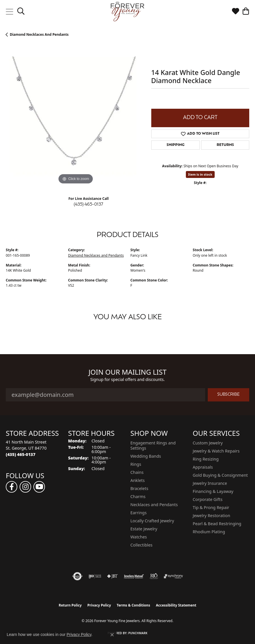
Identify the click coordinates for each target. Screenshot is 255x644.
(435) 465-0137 (88, 205)
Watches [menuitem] (139, 537)
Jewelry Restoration (211, 516)
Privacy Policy (99, 605)
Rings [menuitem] (136, 464)
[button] (21, 12)
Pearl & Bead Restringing (217, 524)
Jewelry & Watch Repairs (216, 451)
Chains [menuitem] (137, 472)
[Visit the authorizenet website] (77, 576)
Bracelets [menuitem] (139, 488)
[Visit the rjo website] (154, 576)
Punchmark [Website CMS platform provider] (138, 633)
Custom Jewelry (208, 443)
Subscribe (228, 395)
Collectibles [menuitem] (142, 545)
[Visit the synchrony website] (173, 576)
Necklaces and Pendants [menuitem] (154, 505)
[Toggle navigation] (9, 12)
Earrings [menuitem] (139, 513)
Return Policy (70, 605)
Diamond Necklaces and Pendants (39, 34)
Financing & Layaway (213, 491)
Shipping (175, 145)
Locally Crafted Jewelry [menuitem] (152, 521)
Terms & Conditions (133, 605)
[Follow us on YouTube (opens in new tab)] (39, 487)
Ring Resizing (206, 459)
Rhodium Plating (209, 532)
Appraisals (203, 467)
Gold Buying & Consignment (220, 475)
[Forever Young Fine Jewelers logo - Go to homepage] (127, 12)
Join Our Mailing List (127, 372)
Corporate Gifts (208, 499)
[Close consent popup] (112, 635)
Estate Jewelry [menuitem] (144, 529)
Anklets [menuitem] (138, 480)
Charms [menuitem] (138, 496)
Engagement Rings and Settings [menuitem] (153, 445)
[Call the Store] (21, 454)
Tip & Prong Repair (211, 507)
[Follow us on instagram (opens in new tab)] (25, 487)
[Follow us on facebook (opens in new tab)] (12, 487)
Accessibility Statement (176, 605)
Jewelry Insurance (210, 483)
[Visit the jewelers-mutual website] (134, 576)
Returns (225, 145)
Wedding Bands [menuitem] (146, 456)
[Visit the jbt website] (112, 576)
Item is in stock (200, 174)
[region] (76, 116)
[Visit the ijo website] (95, 576)
